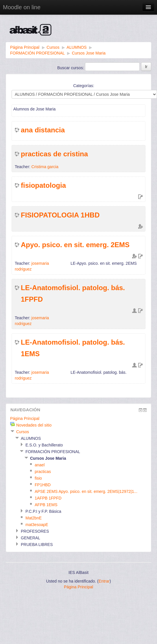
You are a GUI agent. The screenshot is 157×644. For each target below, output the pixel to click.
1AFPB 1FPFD (48, 498)
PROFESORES (35, 531)
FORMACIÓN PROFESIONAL (37, 53)
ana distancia (43, 130)
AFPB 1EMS (46, 505)
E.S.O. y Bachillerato (44, 445)
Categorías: (84, 86)
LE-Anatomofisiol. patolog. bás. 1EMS (73, 348)
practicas (43, 472)
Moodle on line (22, 7)
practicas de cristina (54, 154)
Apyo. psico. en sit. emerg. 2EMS (75, 245)
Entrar (104, 581)
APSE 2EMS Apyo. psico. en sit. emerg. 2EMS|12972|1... (86, 491)
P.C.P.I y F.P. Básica (43, 511)
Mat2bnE (34, 518)
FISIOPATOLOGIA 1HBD (60, 215)
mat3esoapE (37, 525)
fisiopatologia (43, 185)
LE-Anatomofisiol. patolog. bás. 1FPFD (73, 293)
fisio (38, 478)
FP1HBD (43, 485)
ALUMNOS (76, 47)
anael (40, 465)
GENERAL (31, 538)
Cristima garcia (45, 167)
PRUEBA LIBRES (37, 545)
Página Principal (25, 47)
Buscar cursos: (71, 68)
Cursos (53, 47)
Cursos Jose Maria (89, 53)
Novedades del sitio (34, 425)
